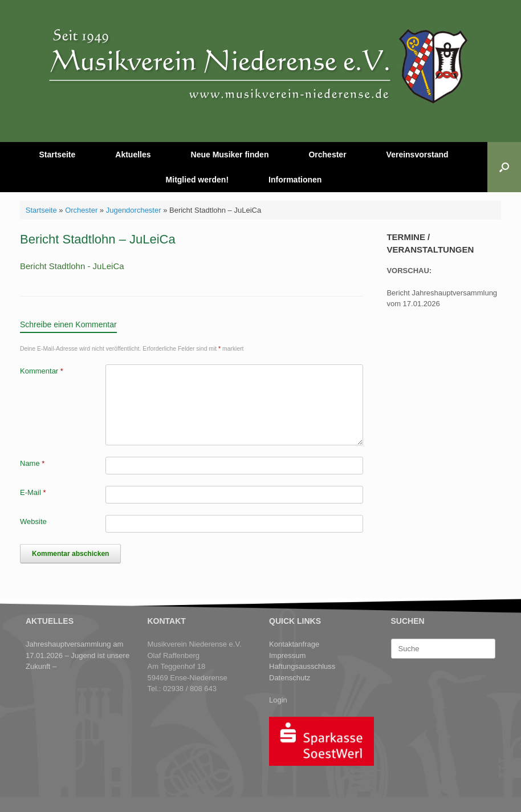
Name (32, 463)
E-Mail (33, 492)
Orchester (327, 155)
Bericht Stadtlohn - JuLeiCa (72, 266)
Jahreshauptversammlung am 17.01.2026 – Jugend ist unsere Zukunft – (78, 655)
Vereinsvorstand (418, 155)
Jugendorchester (134, 210)
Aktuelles (133, 155)
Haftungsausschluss (302, 666)
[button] (504, 167)
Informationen (295, 180)
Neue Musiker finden (230, 155)
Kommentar (42, 371)
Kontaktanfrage (294, 644)
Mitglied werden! (197, 180)
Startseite (57, 155)
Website (33, 521)
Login (278, 700)
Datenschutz (290, 678)
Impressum (287, 655)
